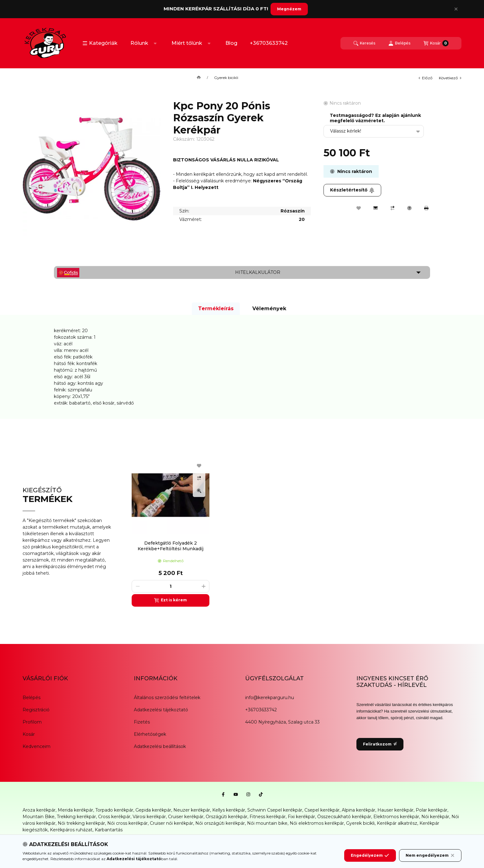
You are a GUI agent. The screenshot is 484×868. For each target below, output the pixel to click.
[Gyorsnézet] (199, 491)
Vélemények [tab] (269, 309)
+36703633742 (269, 43)
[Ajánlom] (376, 208)
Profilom (32, 722)
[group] (293, 531)
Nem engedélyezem (430, 855)
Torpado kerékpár (114, 810)
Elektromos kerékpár (396, 817)
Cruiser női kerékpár (171, 823)
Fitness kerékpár (268, 817)
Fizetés (142, 722)
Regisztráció (36, 710)
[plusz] (203, 586)
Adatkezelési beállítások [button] (160, 746)
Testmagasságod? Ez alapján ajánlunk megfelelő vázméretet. (375, 118)
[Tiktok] (261, 794)
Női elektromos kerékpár (317, 823)
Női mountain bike (267, 823)
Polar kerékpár (431, 810)
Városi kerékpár (149, 817)
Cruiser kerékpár (186, 817)
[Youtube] (236, 794)
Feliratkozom (380, 744)
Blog (231, 43)
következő (450, 78)
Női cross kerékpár (127, 823)
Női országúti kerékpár (220, 823)
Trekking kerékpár (76, 817)
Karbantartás (109, 830)
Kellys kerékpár (229, 810)
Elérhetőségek (150, 734)
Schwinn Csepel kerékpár (275, 810)
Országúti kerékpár (226, 817)
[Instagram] (248, 794)
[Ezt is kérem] (171, 600)
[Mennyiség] (171, 586)
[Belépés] (399, 43)
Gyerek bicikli (226, 78)
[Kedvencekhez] (359, 208)
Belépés (32, 698)
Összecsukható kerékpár (344, 817)
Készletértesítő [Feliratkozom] (352, 190)
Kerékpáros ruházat (71, 830)
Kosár (29, 734)
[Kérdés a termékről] (409, 208)
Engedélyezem (370, 855)
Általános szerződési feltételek (167, 698)
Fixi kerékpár (301, 817)
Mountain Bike (39, 817)
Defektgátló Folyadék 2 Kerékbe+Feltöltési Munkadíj (171, 546)
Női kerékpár (435, 817)
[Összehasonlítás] (392, 208)
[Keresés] (364, 43)
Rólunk (139, 43)
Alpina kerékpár (358, 810)
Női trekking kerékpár (81, 823)
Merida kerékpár (75, 810)
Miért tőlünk (187, 43)
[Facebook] (223, 794)
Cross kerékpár (114, 817)
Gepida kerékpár (153, 810)
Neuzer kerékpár (192, 810)
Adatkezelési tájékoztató (161, 710)
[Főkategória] (199, 78)
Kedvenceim (37, 746)
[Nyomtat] (426, 208)
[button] (100, 43)
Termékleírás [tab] (216, 309)
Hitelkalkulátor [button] (258, 272)
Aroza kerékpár (39, 810)
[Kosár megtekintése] (436, 43)
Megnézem (289, 9)
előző (426, 78)
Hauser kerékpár (395, 810)
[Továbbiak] (155, 43)
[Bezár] (456, 9)
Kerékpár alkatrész (397, 823)
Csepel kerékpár (322, 810)
